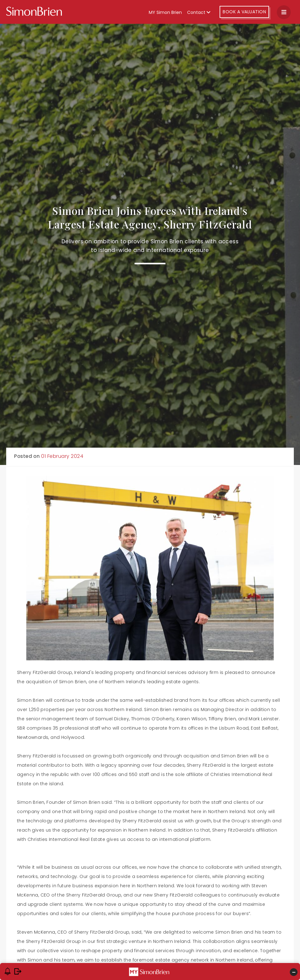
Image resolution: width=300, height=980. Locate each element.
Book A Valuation (244, 12)
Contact (199, 12)
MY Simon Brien (165, 12)
